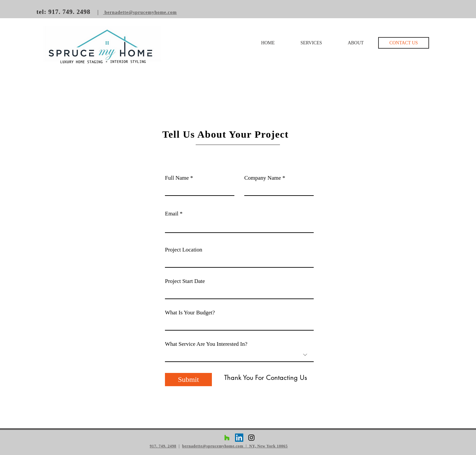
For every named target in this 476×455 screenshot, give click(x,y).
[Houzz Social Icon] (227, 438)
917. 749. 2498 (163, 446)
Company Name (263, 178)
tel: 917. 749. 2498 (64, 12)
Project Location (184, 250)
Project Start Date (185, 281)
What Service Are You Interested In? (206, 344)
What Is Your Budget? (190, 313)
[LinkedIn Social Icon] (239, 438)
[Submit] (188, 380)
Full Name (177, 178)
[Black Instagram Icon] (251, 438)
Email (172, 214)
